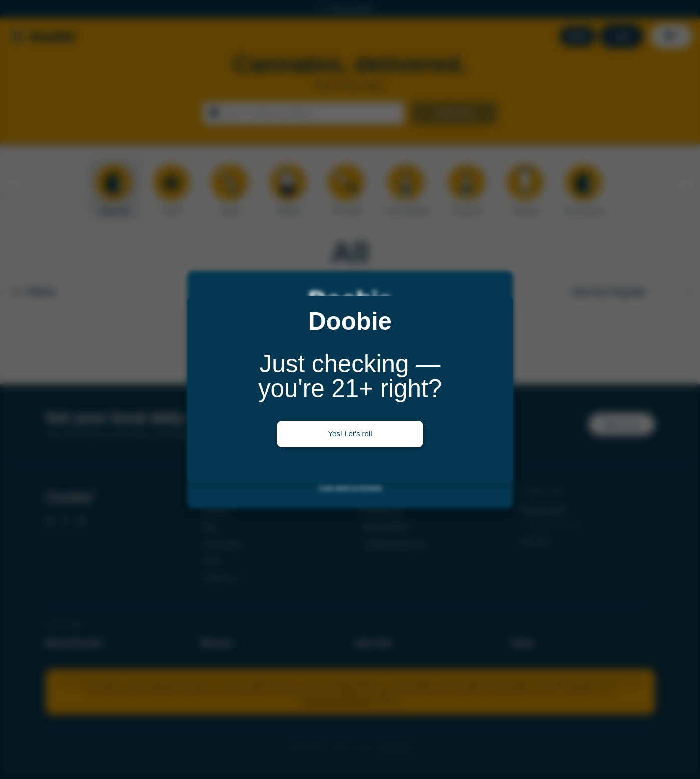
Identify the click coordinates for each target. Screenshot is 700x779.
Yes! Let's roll (350, 433)
